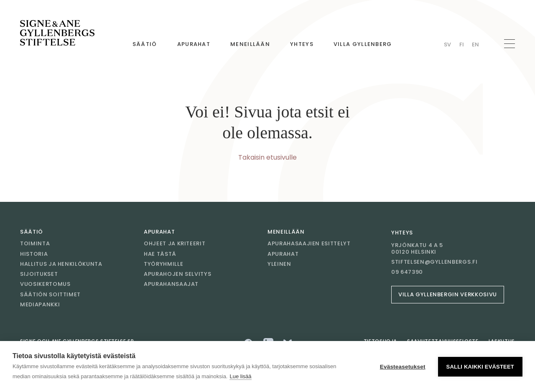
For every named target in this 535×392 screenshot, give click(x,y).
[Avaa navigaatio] (510, 44)
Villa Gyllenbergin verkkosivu (448, 294)
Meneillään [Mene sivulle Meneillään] (250, 44)
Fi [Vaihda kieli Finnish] (462, 45)
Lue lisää (240, 376)
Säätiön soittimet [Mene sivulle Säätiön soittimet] (50, 294)
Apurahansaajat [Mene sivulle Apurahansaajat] (171, 284)
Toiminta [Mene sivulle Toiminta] (35, 243)
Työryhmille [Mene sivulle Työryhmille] (163, 264)
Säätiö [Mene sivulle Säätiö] (145, 44)
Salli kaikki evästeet (480, 367)
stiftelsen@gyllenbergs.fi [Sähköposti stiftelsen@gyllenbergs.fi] (434, 262)
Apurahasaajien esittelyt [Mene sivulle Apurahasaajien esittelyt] (309, 243)
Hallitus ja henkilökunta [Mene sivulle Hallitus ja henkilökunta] (61, 264)
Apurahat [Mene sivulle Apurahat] (194, 44)
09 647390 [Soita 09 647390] (407, 272)
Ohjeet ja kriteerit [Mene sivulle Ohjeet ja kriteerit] (175, 243)
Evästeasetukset (403, 367)
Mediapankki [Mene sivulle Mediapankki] (40, 304)
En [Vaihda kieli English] (475, 45)
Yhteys (402, 233)
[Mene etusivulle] (57, 33)
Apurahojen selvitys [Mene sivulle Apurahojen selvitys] (177, 274)
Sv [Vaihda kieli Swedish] (447, 45)
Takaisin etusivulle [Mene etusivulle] (267, 157)
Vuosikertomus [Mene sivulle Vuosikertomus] (45, 284)
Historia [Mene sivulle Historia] (34, 254)
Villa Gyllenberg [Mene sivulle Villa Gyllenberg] (363, 44)
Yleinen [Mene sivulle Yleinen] (279, 264)
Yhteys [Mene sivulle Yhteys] (302, 44)
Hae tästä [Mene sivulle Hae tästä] (160, 254)
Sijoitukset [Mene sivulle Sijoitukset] (39, 274)
